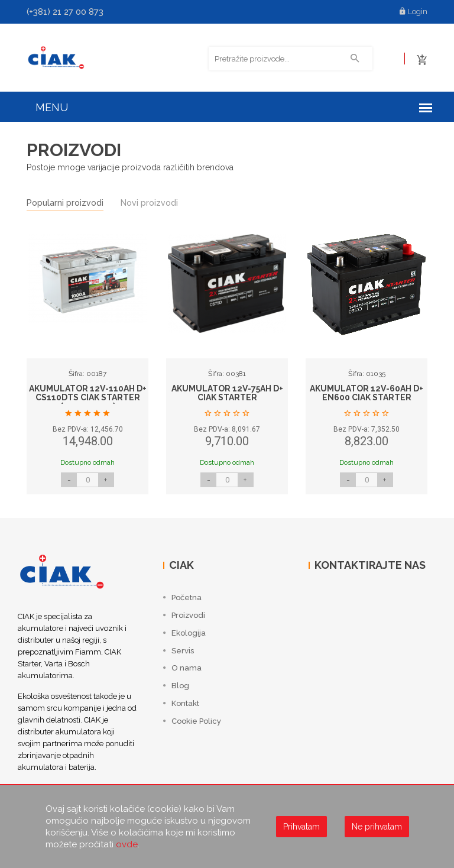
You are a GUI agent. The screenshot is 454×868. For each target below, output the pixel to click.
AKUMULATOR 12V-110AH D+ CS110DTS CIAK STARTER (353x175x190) (88, 399)
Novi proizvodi (149, 204)
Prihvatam (301, 827)
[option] (87, 371)
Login (414, 12)
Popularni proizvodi (65, 204)
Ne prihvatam (377, 827)
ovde (127, 844)
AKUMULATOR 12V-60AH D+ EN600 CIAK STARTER (367, 394)
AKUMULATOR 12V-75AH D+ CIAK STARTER (227, 394)
